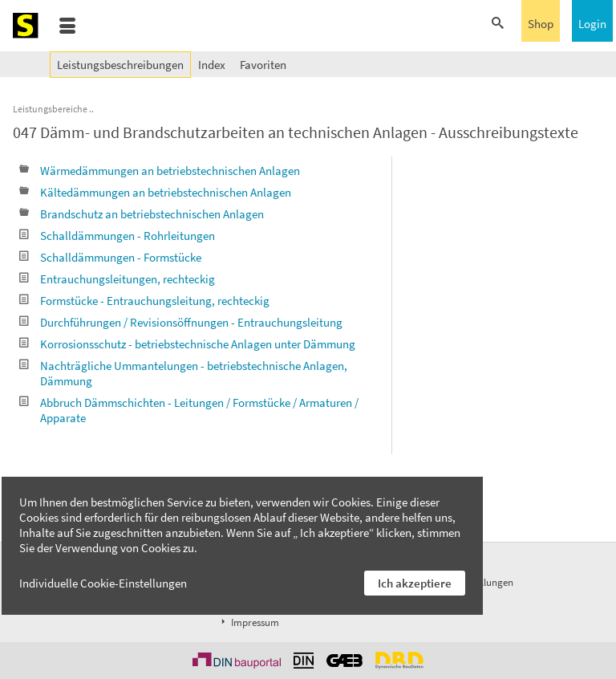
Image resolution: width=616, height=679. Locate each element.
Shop (541, 24)
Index (212, 65)
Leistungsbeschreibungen (120, 65)
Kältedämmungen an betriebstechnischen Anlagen (155, 192)
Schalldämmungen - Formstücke (110, 257)
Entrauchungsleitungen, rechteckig (117, 279)
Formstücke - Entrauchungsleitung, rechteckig (144, 301)
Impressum (249, 622)
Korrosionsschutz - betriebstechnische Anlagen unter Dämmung (187, 344)
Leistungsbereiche (50, 109)
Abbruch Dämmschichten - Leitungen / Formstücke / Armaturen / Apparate (189, 410)
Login (592, 24)
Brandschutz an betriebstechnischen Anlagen (142, 214)
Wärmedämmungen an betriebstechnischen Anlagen (160, 171)
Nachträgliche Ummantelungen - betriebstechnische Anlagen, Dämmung (183, 373)
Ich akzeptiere (415, 583)
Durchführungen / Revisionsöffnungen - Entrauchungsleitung (181, 322)
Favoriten (263, 65)
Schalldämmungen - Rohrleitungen (117, 236)
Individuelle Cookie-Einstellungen (103, 583)
